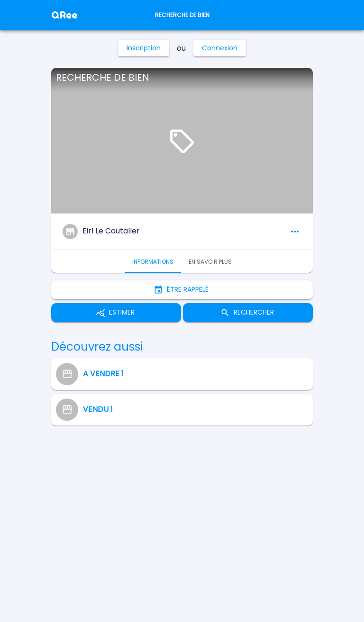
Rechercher (248, 313)
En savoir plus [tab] (210, 261)
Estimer (116, 313)
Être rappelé (182, 290)
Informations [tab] (153, 261)
